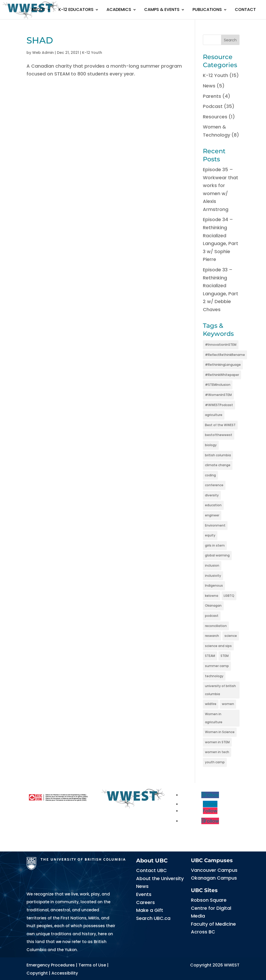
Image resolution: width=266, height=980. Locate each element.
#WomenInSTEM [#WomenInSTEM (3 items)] (218, 395)
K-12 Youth (92, 53)
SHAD (40, 40)
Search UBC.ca (153, 918)
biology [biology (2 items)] (211, 445)
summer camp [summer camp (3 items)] (217, 666)
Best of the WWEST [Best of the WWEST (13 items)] (220, 425)
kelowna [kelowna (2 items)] (212, 596)
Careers (145, 902)
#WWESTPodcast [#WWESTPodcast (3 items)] (219, 405)
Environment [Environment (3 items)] (215, 525)
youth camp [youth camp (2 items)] (215, 762)
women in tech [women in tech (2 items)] (217, 752)
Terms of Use (92, 965)
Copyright (37, 973)
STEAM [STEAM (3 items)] (210, 656)
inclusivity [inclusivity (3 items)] (213, 576)
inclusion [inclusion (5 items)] (212, 565)
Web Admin (43, 53)
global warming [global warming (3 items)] (217, 555)
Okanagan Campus (214, 878)
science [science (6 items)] (231, 636)
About (38, 9)
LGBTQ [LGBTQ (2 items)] (229, 596)
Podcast (213, 106)
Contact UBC (151, 870)
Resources (215, 117)
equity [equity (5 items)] (210, 535)
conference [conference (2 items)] (214, 485)
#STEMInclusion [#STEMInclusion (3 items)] (218, 385)
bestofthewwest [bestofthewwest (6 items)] (219, 435)
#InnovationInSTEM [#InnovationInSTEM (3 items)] (221, 345)
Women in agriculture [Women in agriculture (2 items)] (214, 718)
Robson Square (209, 900)
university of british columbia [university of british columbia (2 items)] (220, 690)
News (209, 86)
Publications (207, 9)
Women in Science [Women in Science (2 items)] (220, 732)
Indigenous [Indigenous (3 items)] (214, 585)
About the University (160, 878)
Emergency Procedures (51, 965)
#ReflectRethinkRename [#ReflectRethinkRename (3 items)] (225, 355)
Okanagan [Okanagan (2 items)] (213, 606)
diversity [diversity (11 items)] (212, 495)
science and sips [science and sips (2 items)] (218, 646)
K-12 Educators (76, 9)
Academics (119, 9)
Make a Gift (150, 910)
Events (144, 894)
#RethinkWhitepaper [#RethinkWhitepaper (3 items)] (222, 375)
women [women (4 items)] (228, 704)
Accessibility (65, 973)
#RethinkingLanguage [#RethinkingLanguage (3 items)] (223, 365)
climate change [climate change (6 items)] (218, 465)
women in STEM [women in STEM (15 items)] (217, 742)
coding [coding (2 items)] (210, 475)
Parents (212, 96)
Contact (245, 9)
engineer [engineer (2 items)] (212, 515)
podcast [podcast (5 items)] (212, 616)
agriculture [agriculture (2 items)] (214, 415)
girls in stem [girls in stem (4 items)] (215, 545)
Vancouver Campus (214, 870)
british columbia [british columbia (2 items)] (218, 455)
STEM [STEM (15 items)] (225, 656)
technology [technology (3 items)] (214, 676)
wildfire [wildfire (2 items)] (211, 704)
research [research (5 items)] (212, 636)
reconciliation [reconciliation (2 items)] (216, 626)
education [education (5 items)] (213, 505)
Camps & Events (162, 9)
